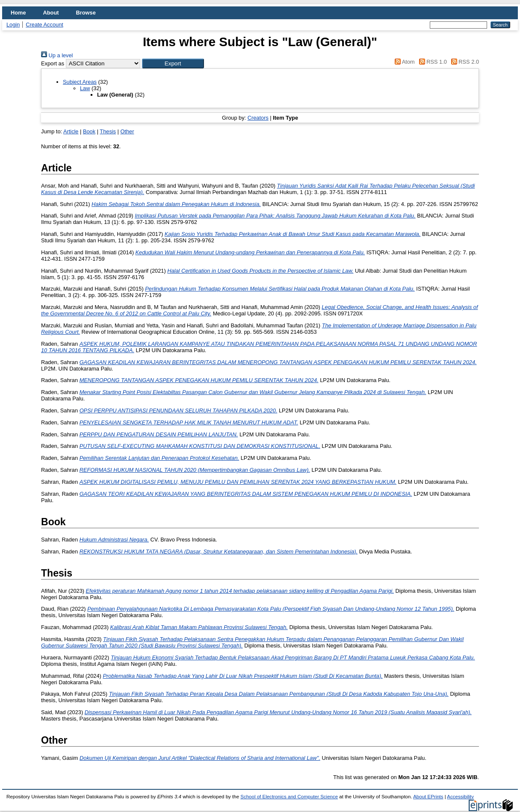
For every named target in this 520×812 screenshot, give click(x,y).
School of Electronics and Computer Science (289, 797)
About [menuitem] (51, 13)
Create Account (44, 25)
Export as (53, 63)
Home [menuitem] (18, 13)
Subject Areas (80, 82)
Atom (403, 62)
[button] (173, 63)
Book (89, 131)
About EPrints (428, 797)
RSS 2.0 (464, 62)
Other (127, 131)
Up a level (57, 55)
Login (13, 25)
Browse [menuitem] (86, 13)
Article (71, 131)
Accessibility (460, 797)
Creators (258, 118)
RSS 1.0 (431, 62)
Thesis (108, 131)
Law (85, 88)
